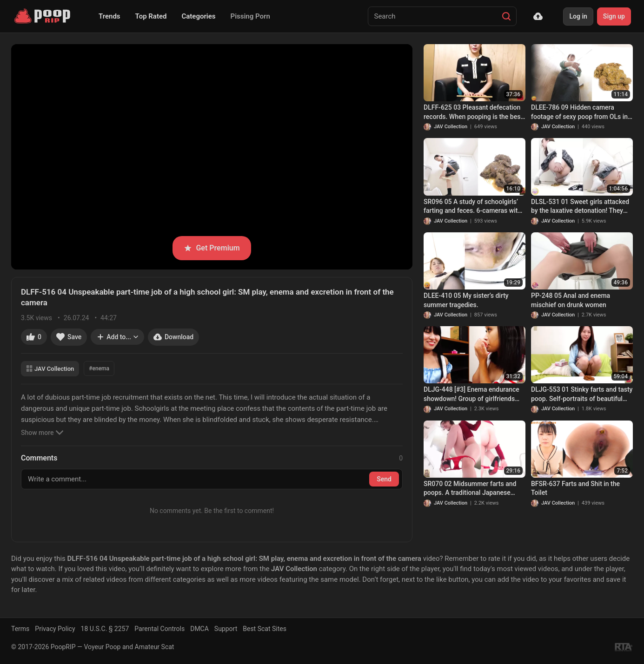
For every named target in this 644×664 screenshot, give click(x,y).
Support (226, 629)
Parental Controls (159, 629)
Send (384, 479)
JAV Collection (50, 369)
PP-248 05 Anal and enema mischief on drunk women (571, 300)
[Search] (506, 16)
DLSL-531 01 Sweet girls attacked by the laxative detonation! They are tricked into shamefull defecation (580, 207)
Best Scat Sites (265, 629)
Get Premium (212, 248)
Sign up (614, 16)
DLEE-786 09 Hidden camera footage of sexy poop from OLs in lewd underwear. (579, 112)
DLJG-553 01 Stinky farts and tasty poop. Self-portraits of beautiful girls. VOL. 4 (582, 394)
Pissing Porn (250, 16)
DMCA (199, 629)
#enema (99, 368)
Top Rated (151, 16)
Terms (20, 629)
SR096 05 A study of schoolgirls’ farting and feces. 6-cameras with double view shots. (472, 207)
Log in (578, 16)
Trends (110, 16)
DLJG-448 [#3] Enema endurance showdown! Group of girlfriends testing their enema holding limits (472, 394)
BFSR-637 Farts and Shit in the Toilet (575, 488)
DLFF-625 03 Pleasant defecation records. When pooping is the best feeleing (473, 112)
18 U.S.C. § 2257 (105, 629)
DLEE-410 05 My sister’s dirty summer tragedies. (466, 300)
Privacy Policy (55, 629)
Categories (198, 16)
